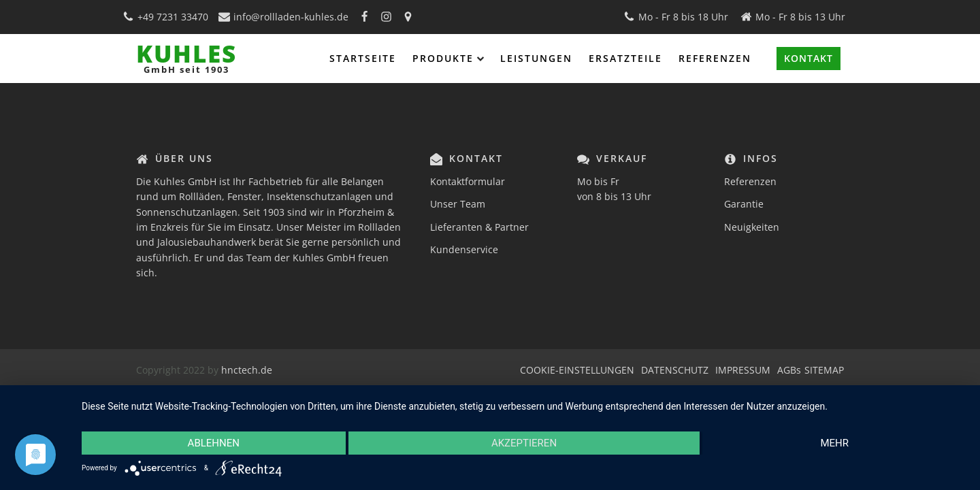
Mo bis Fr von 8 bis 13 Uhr (614, 189)
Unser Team (458, 204)
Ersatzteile (625, 58)
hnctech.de (247, 370)
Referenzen (715, 58)
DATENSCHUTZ (675, 370)
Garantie (744, 204)
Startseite (363, 58)
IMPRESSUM (743, 370)
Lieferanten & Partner (479, 227)
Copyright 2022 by (179, 370)
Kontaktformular (468, 181)
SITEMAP (824, 370)
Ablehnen (214, 443)
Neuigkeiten (752, 227)
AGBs (789, 370)
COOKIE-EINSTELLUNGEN (577, 370)
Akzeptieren (524, 443)
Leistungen (536, 58)
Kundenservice (464, 249)
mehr (834, 443)
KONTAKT (808, 58)
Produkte (448, 58)
